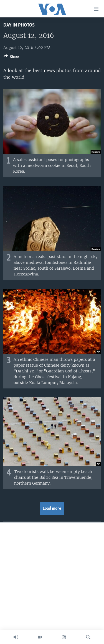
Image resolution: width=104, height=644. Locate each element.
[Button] (11, 58)
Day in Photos (19, 25)
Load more (52, 509)
